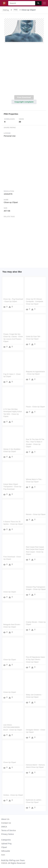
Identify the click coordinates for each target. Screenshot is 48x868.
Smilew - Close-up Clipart (32, 793)
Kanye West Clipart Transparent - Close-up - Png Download (13, 487)
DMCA (4, 827)
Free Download (24, 97)
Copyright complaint (24, 102)
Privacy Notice (8, 834)
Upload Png (6, 843)
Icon (3, 855)
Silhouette (6, 851)
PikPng (6, 10)
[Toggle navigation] (44, 3)
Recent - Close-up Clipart (35, 513)
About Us (5, 819)
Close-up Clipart (10, 592)
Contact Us (6, 823)
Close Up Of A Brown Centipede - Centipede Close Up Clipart (34, 301)
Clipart (4, 847)
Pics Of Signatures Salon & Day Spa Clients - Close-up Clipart (16, 661)
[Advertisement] (24, 70)
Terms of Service (9, 830)
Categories (6, 840)
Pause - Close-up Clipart (35, 406)
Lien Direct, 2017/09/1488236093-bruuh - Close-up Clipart (32, 726)
